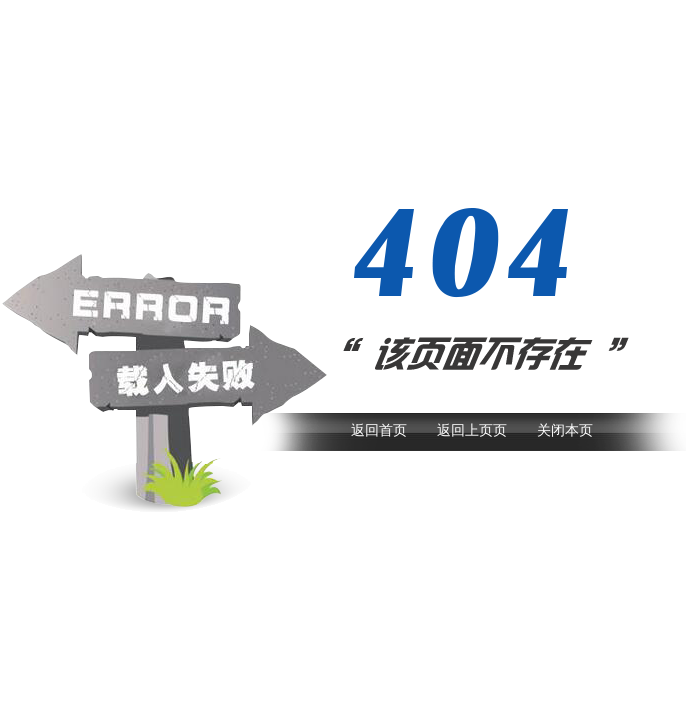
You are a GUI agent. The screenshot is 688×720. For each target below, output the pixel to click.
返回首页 (379, 430)
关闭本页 (565, 430)
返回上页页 (472, 430)
